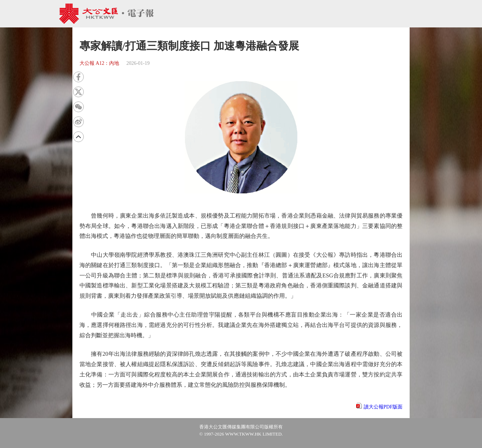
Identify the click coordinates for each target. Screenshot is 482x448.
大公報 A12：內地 (99, 63)
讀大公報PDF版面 (383, 407)
